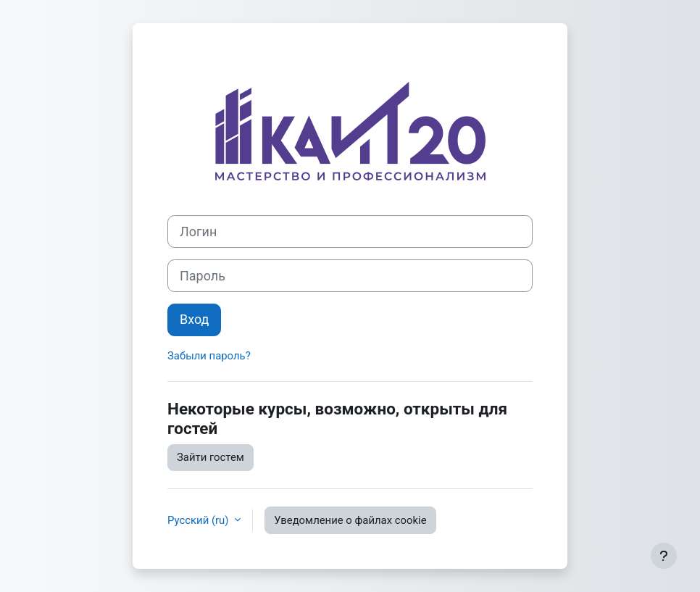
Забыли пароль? (209, 356)
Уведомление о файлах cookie (350, 520)
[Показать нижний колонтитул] (664, 556)
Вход (194, 319)
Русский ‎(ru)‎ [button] (199, 520)
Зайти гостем (211, 457)
